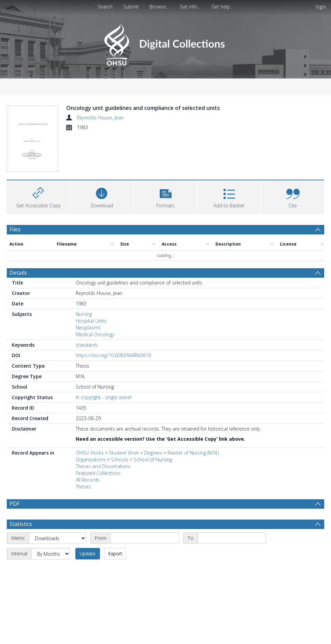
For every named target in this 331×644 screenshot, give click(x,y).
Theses (83, 489)
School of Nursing (153, 462)
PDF (15, 506)
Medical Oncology (95, 337)
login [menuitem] (321, 7)
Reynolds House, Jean (100, 118)
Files (15, 232)
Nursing (84, 316)
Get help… (222, 7)
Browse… (159, 7)
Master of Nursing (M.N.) (193, 455)
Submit (131, 7)
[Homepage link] (165, 43)
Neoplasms (88, 330)
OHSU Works (90, 455)
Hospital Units (91, 323)
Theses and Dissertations (103, 469)
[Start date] (145, 557)
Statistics (21, 543)
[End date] (232, 557)
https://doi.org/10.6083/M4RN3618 (113, 358)
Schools (120, 462)
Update (88, 572)
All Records (88, 482)
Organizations (91, 462)
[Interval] (51, 572)
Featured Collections (98, 475)
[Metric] (58, 557)
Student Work (124, 455)
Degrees (153, 455)
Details (18, 275)
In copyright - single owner (104, 400)
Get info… (190, 7)
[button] (165, 199)
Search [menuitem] (105, 7)
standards (87, 347)
